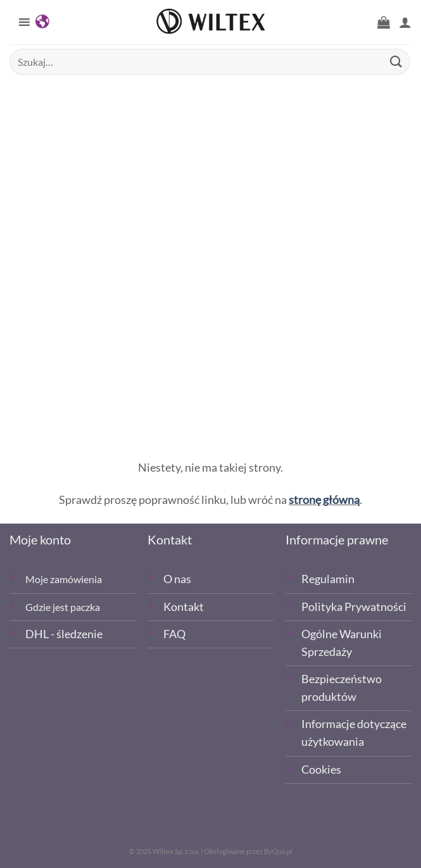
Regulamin (328, 579)
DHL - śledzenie (64, 634)
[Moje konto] (405, 22)
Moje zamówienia (64, 579)
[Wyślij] (396, 62)
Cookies (321, 770)
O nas (177, 579)
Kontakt (184, 607)
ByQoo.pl (278, 851)
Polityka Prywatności (354, 607)
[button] (384, 22)
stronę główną (324, 500)
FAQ (174, 634)
